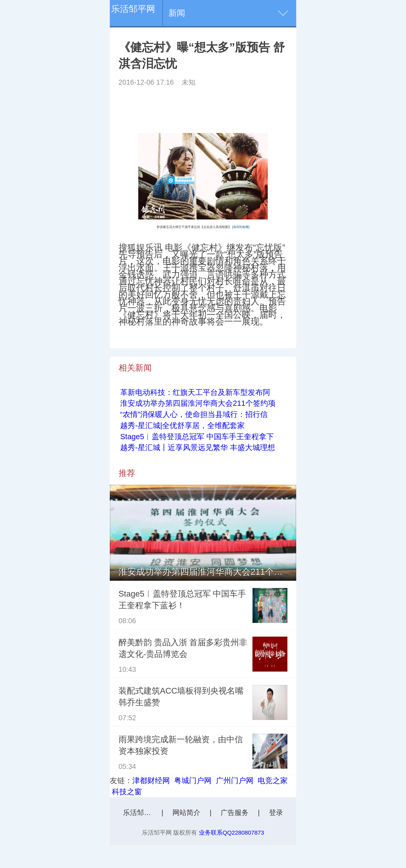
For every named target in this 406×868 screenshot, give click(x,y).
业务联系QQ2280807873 (231, 833)
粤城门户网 (193, 781)
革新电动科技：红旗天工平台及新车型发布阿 (195, 392)
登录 (276, 813)
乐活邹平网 (133, 9)
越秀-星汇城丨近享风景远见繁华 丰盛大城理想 (198, 447)
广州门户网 (235, 781)
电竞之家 (273, 781)
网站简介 (186, 813)
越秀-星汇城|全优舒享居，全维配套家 (182, 425)
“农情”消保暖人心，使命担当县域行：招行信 (194, 414)
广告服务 (235, 813)
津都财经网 (151, 781)
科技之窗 (127, 792)
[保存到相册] (241, 227)
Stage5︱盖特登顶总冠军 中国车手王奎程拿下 (197, 437)
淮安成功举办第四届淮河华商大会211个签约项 (198, 403)
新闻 (177, 13)
